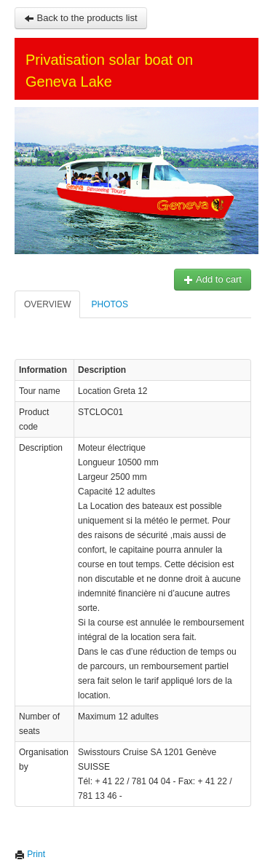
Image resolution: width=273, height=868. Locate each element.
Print (30, 854)
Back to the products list (81, 18)
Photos (109, 304)
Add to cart (213, 279)
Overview (47, 304)
